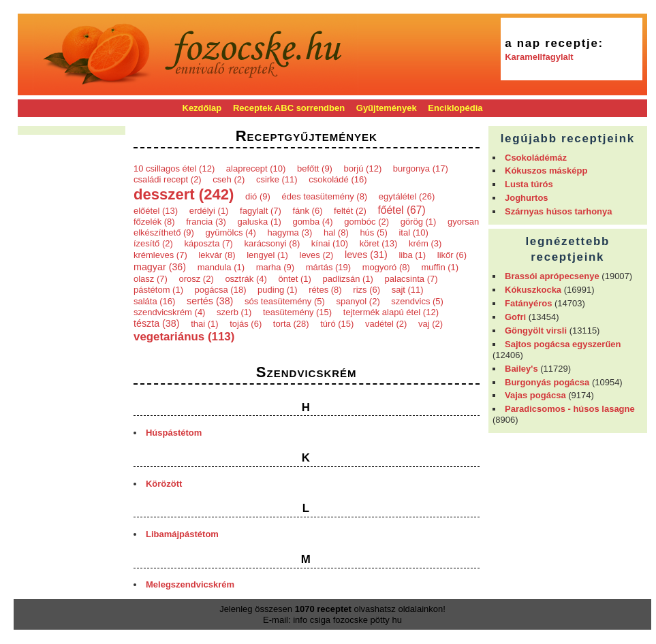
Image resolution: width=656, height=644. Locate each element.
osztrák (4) (246, 279)
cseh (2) (229, 179)
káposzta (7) (208, 243)
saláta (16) (154, 301)
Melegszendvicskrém (190, 584)
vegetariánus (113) (184, 337)
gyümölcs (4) (230, 232)
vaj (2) (431, 324)
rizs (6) (366, 290)
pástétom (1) (158, 290)
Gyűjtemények (387, 108)
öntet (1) (294, 279)
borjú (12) (363, 168)
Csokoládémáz (536, 158)
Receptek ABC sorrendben (289, 108)
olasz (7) (151, 279)
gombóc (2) (366, 222)
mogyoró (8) (386, 267)
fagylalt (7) (261, 211)
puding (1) (278, 290)
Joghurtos (527, 198)
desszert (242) (184, 194)
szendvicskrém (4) (169, 312)
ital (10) (413, 232)
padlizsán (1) (347, 279)
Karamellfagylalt (539, 57)
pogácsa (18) (221, 290)
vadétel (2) (386, 324)
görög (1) (419, 222)
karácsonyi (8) (272, 243)
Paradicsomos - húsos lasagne (570, 409)
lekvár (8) (217, 255)
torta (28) (291, 324)
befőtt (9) (315, 168)
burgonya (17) (421, 168)
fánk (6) (307, 211)
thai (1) (204, 324)
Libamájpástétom (182, 534)
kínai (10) (330, 243)
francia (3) (206, 222)
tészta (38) (157, 323)
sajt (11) (408, 290)
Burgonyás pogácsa (547, 382)
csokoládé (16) (338, 179)
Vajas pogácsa (535, 395)
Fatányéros (528, 303)
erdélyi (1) (209, 211)
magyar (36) (160, 267)
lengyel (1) (267, 255)
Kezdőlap (202, 108)
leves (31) (366, 255)
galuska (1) (259, 222)
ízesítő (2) (153, 243)
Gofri (515, 317)
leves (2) (317, 255)
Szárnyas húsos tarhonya (559, 211)
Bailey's (521, 369)
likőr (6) (452, 255)
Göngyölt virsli (536, 331)
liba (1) (412, 255)
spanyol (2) (358, 301)
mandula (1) (221, 267)
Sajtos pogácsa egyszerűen (563, 344)
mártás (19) (328, 267)
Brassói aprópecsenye (552, 276)
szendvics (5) (417, 301)
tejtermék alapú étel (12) (391, 312)
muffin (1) (440, 267)
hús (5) (373, 232)
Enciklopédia (455, 108)
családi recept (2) (168, 179)
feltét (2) (350, 211)
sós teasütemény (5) (285, 301)
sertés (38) (210, 301)
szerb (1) (234, 312)
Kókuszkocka (533, 290)
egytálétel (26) (407, 196)
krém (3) (425, 243)
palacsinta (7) (411, 279)
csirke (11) (277, 179)
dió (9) (258, 196)
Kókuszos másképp (546, 171)
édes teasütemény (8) (324, 196)
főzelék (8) (154, 222)
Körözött (164, 484)
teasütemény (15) (297, 312)
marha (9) (275, 267)
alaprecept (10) (256, 168)
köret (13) (379, 243)
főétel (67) (401, 210)
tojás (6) (246, 324)
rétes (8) (325, 290)
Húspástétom (174, 433)
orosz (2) (196, 279)
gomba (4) (312, 222)
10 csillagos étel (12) (174, 168)
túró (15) (337, 324)
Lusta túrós (529, 184)
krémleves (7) (160, 255)
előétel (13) (156, 211)
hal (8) (336, 232)
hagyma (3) (290, 232)
